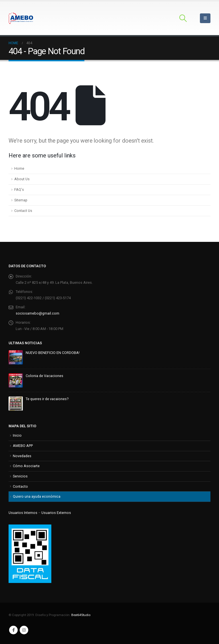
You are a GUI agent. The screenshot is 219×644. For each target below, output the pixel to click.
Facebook (13, 630)
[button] (183, 18)
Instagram (24, 630)
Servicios (20, 476)
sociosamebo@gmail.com (37, 313)
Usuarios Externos (56, 513)
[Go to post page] (16, 357)
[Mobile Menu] (205, 18)
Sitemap (21, 200)
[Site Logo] (21, 18)
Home (19, 168)
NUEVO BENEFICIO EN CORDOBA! (53, 353)
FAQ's (19, 190)
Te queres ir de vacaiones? (47, 399)
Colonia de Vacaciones (44, 376)
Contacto (20, 486)
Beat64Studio (81, 615)
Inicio (17, 435)
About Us (22, 179)
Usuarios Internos (23, 513)
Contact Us (23, 211)
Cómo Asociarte (26, 466)
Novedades (22, 456)
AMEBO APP (23, 446)
